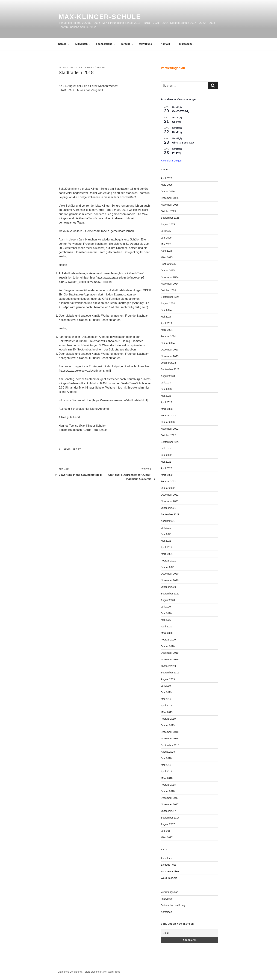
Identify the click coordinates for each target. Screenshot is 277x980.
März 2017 (167, 837)
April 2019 (167, 706)
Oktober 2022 (168, 435)
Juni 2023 (166, 389)
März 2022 (167, 475)
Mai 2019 (166, 699)
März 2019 (167, 712)
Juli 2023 (166, 383)
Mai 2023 (166, 396)
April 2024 (167, 323)
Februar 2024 (168, 336)
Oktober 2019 (168, 666)
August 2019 (168, 679)
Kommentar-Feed (171, 871)
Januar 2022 (168, 488)
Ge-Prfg (177, 122)
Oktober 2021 (168, 508)
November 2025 (170, 205)
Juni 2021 (166, 534)
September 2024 (170, 297)
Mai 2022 (166, 462)
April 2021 (167, 547)
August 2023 (168, 376)
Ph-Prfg (177, 153)
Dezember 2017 (170, 798)
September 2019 (170, 673)
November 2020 (170, 580)
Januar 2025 (168, 270)
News (67, 449)
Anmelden (167, 858)
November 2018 (170, 738)
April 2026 (167, 178)
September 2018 (170, 745)
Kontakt (167, 44)
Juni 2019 (166, 692)
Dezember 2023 (170, 350)
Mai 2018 (166, 765)
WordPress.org (169, 878)
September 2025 (170, 218)
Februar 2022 (168, 481)
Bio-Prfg (177, 132)
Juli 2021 (166, 528)
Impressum (187, 44)
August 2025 (168, 224)
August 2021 (168, 521)
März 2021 (167, 554)
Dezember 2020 (170, 574)
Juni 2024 (166, 310)
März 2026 (167, 185)
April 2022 (167, 468)
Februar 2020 (168, 640)
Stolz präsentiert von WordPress (102, 972)
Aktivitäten (83, 44)
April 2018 (167, 771)
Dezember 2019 (170, 653)
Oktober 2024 (168, 290)
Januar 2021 (168, 567)
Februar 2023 (168, 416)
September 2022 (170, 442)
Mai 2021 (166, 541)
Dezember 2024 (170, 277)
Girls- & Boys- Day (183, 143)
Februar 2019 (168, 719)
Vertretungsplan (170, 892)
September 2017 (170, 818)
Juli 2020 (166, 607)
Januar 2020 (168, 646)
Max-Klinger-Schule (100, 17)
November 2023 (170, 356)
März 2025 (167, 257)
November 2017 (170, 804)
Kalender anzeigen (171, 161)
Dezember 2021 (170, 495)
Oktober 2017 (168, 811)
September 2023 (170, 369)
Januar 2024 (168, 343)
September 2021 (170, 514)
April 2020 (167, 627)
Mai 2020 (166, 620)
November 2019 (170, 660)
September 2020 (170, 594)
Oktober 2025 (168, 211)
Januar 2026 (168, 191)
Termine (127, 44)
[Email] (190, 933)
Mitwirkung (147, 44)
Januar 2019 (168, 725)
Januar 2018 (168, 791)
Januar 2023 (168, 422)
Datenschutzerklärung (173, 905)
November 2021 (170, 501)
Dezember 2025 (170, 198)
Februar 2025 (168, 264)
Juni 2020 (166, 613)
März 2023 (167, 409)
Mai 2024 (166, 317)
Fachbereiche (106, 44)
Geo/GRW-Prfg (181, 111)
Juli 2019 (166, 686)
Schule (64, 44)
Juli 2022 (166, 448)
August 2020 (168, 600)
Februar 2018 (168, 785)
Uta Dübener (96, 67)
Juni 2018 (166, 758)
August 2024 (168, 303)
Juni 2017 (166, 831)
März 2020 (167, 633)
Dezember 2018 (170, 732)
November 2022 (170, 429)
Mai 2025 (166, 244)
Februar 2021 (168, 561)
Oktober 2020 (168, 587)
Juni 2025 (166, 238)
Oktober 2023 (168, 363)
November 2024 (170, 284)
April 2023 (167, 402)
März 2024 (167, 330)
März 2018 (167, 778)
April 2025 (167, 251)
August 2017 (168, 824)
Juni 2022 (166, 455)
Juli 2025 (166, 231)
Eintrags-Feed (169, 865)
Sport (77, 449)
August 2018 (168, 752)
